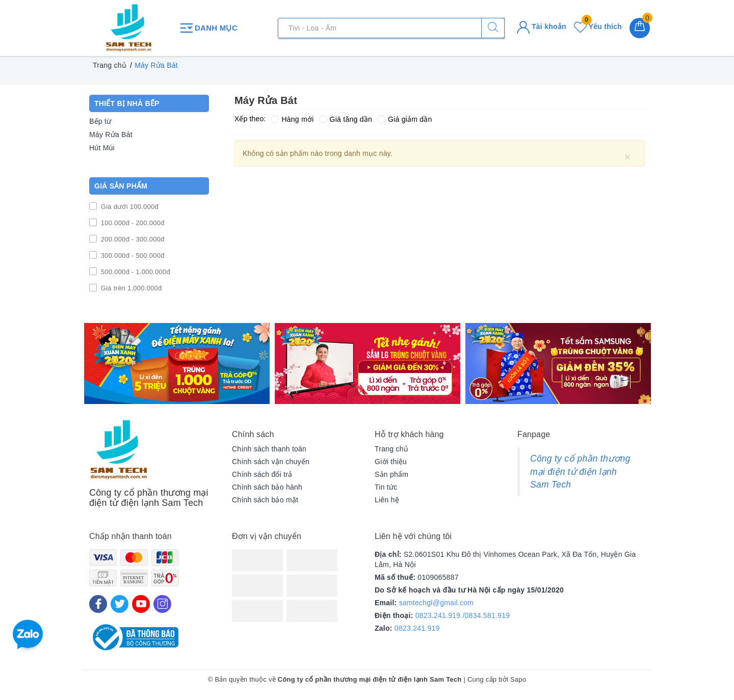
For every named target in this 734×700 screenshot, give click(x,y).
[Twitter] (120, 604)
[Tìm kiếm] (493, 28)
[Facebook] (98, 604)
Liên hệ (387, 500)
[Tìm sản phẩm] (391, 28)
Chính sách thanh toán (269, 449)
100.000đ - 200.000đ (132, 223)
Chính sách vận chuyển (271, 462)
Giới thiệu (391, 462)
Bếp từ (100, 121)
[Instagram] (162, 604)
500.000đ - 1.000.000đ (135, 272)
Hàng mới (292, 119)
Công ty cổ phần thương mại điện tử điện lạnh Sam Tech (580, 472)
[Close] (627, 156)
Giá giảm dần (405, 119)
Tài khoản (542, 26)
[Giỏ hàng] (640, 28)
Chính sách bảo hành (267, 487)
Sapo (518, 679)
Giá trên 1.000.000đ (130, 288)
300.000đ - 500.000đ (132, 255)
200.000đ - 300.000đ (132, 239)
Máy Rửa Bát (111, 134)
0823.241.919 (417, 628)
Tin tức (386, 487)
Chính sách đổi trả (262, 474)
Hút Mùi (102, 148)
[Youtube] (141, 604)
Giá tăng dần (346, 119)
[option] (177, 364)
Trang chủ (391, 449)
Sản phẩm (391, 474)
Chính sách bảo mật (265, 500)
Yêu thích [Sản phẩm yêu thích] (598, 26)
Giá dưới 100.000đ (129, 207)
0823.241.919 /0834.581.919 (463, 615)
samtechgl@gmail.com (437, 603)
